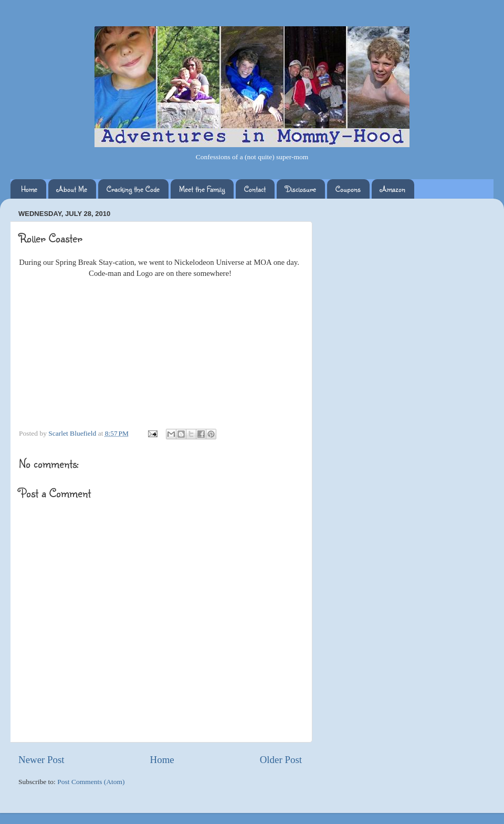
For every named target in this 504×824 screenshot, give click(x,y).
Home (29, 189)
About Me (72, 189)
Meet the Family (202, 189)
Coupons (348, 189)
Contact (255, 189)
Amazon (393, 189)
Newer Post (41, 760)
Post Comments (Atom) (91, 782)
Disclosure (301, 189)
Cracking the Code (133, 189)
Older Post (281, 760)
